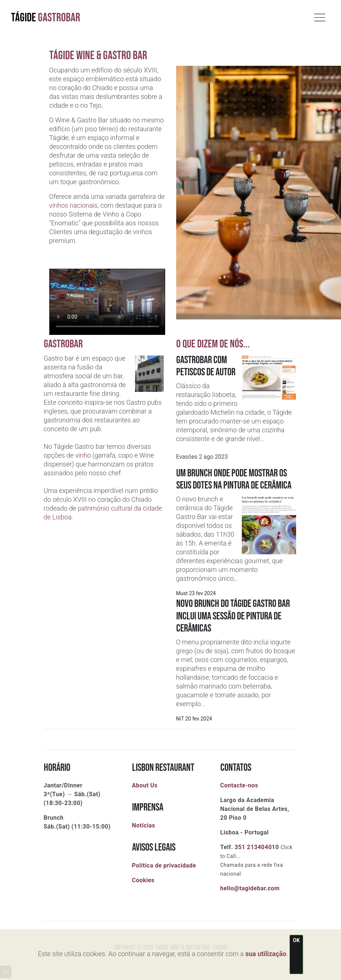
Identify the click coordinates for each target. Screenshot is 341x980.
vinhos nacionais (74, 205)
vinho (83, 455)
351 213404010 (257, 847)
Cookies (143, 880)
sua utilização (266, 954)
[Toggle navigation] (320, 16)
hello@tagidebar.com (250, 888)
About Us (145, 785)
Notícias (144, 825)
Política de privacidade (164, 865)
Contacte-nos (239, 785)
